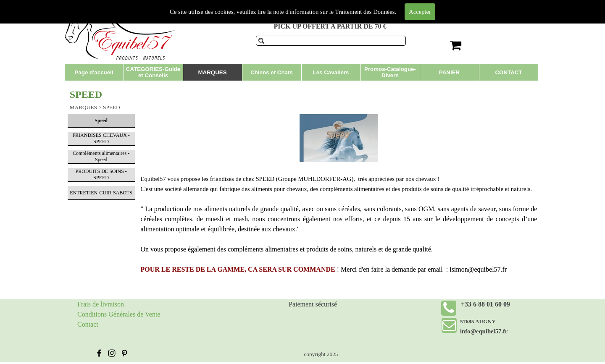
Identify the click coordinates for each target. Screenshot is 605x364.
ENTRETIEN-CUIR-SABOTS (101, 193)
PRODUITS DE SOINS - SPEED (101, 174)
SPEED (112, 107)
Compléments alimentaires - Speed (101, 156)
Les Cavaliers (331, 72)
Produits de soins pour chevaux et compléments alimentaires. (318, 8)
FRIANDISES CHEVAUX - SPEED (101, 138)
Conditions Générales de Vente (119, 314)
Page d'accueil (94, 72)
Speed (101, 120)
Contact (88, 324)
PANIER (449, 72)
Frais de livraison (101, 304)
